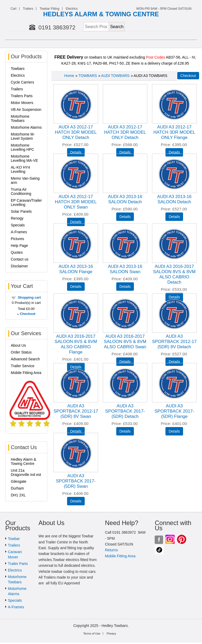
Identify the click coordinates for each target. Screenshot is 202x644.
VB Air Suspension (26, 110)
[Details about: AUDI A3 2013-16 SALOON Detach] (125, 217)
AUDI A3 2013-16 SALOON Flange (76, 269)
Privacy (111, 633)
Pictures (17, 239)
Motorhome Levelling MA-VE (24, 158)
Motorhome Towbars (20, 118)
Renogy (17, 218)
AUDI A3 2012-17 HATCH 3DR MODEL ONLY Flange (174, 132)
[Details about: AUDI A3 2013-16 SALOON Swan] (125, 287)
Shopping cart (29, 297)
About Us (18, 345)
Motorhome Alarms (26, 127)
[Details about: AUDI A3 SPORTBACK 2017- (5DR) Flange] (174, 431)
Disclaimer (19, 266)
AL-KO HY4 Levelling (20, 169)
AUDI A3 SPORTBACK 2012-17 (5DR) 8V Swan (76, 411)
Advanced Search (25, 359)
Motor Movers (22, 103)
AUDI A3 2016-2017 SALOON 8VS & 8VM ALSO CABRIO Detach (174, 274)
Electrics (72, 9)
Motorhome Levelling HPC (22, 147)
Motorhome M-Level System (23, 136)
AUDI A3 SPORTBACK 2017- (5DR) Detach (125, 411)
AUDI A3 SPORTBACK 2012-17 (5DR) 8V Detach (174, 342)
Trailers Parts (22, 96)
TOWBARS (88, 76)
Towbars (18, 69)
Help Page (19, 246)
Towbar (14, 539)
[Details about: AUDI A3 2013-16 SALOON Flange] (76, 287)
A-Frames (19, 232)
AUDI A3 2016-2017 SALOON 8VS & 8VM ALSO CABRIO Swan (125, 342)
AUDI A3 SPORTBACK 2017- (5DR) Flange (174, 411)
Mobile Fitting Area (26, 373)
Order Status (21, 352)
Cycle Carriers (22, 82)
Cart (14, 9)
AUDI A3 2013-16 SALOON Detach (125, 199)
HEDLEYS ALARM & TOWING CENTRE (101, 14)
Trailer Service (23, 366)
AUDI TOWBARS (115, 76)
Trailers (28, 9)
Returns (111, 550)
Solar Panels (21, 211)
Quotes (17, 252)
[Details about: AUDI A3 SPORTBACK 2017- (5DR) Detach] (125, 431)
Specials (18, 225)
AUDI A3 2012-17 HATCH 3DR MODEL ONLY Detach (76, 132)
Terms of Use (92, 633)
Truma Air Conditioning (21, 191)
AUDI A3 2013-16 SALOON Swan (125, 269)
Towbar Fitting (50, 9)
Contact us (20, 259)
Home (69, 76)
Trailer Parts (18, 564)
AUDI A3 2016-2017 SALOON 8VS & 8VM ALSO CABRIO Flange (76, 344)
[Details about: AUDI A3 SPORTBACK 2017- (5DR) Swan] (76, 501)
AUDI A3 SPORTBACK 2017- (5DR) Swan (76, 481)
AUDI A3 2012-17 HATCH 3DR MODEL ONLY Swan (76, 202)
